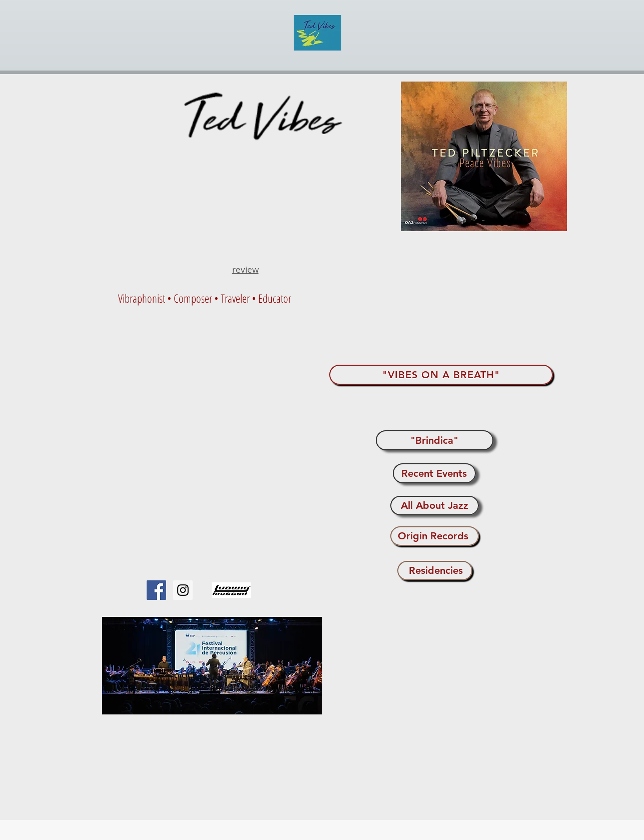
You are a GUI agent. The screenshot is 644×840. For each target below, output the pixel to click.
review (245, 269)
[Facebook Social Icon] (156, 590)
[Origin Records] (435, 536)
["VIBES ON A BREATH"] (441, 375)
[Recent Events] (434, 473)
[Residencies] (435, 571)
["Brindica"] (435, 440)
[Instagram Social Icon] (183, 590)
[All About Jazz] (435, 506)
